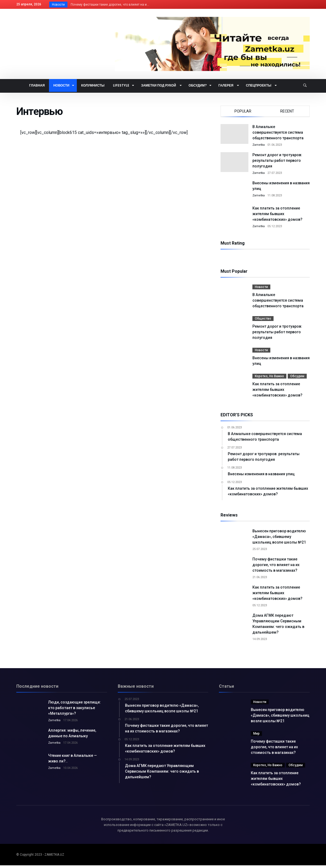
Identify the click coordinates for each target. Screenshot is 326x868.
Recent (287, 111)
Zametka (259, 145)
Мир (256, 736)
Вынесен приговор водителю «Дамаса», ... (102, 5)
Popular (243, 111)
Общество (263, 319)
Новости (261, 287)
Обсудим (297, 376)
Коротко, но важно (269, 376)
